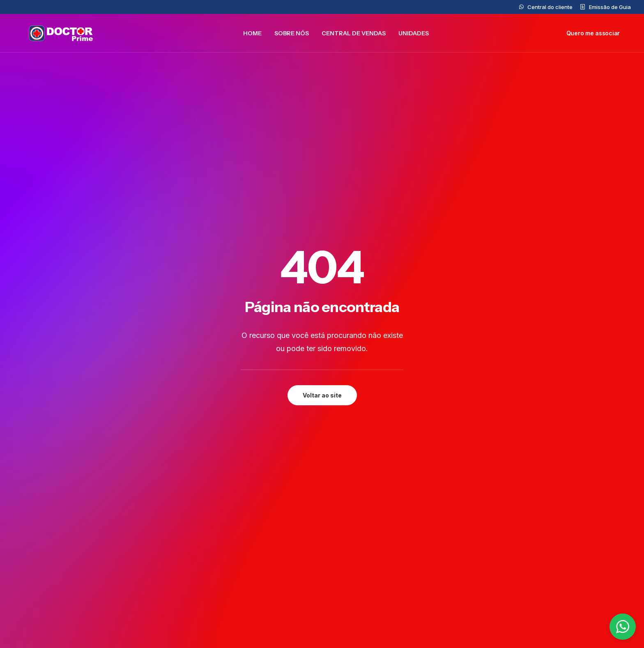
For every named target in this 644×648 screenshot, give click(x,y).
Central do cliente (550, 7)
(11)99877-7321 (363, 580)
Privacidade (522, 508)
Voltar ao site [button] (322, 219)
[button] (103, 422)
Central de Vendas (354, 35)
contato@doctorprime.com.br (385, 525)
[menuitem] (546, 7)
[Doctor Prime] (54, 35)
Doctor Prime (241, 536)
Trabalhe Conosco (249, 582)
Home (252, 35)
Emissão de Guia (610, 7)
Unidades (414, 35)
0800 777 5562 (363, 536)
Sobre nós (292, 35)
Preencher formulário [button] (264, 432)
